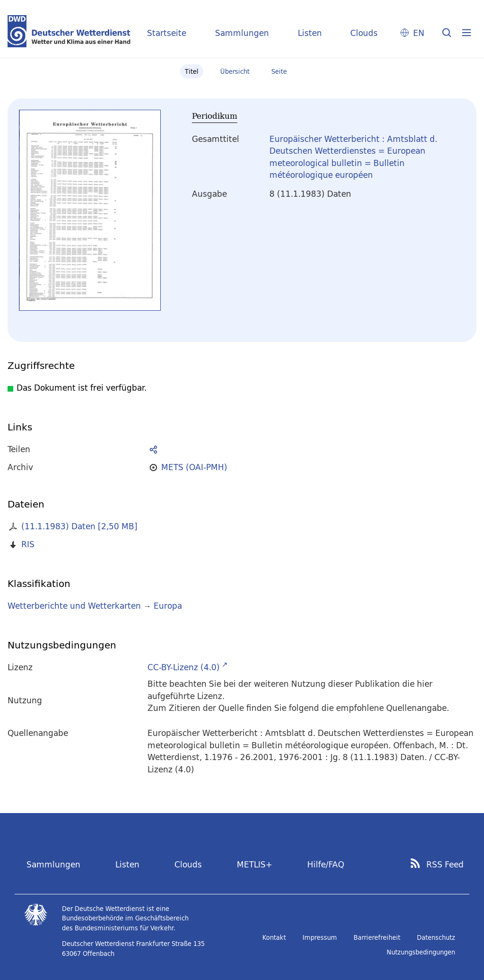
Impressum (320, 937)
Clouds (364, 33)
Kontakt (274, 937)
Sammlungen (242, 33)
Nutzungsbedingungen (421, 952)
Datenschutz (436, 937)
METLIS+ (255, 864)
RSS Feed (445, 865)
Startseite (167, 33)
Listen (310, 33)
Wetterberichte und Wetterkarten (74, 606)
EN (419, 33)
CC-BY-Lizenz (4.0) (184, 667)
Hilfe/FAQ (326, 864)
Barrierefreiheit (377, 937)
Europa (168, 606)
